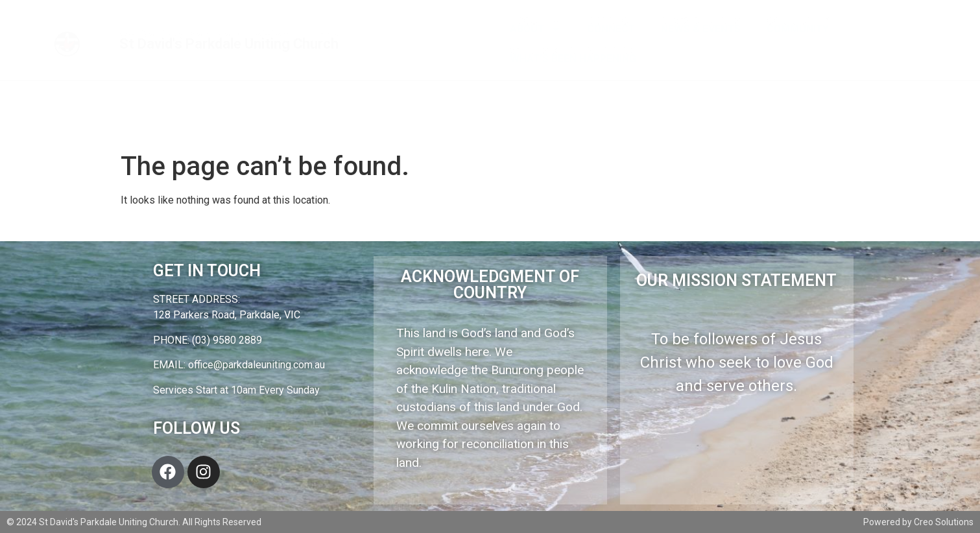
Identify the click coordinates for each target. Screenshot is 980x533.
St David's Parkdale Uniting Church (229, 44)
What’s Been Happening (573, 59)
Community (798, 29)
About (535, 29)
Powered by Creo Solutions (918, 522)
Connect (611, 29)
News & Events (701, 29)
